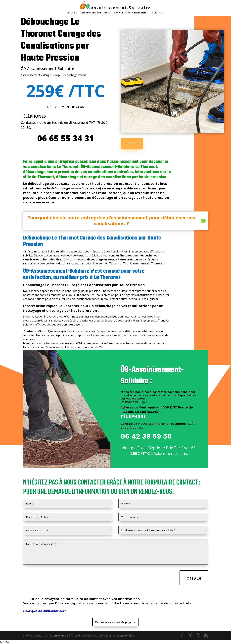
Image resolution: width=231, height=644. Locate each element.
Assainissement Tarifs (96, 13)
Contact (158, 13)
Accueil (72, 13)
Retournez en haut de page (113, 622)
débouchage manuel (67, 188)
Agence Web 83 (60, 636)
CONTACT (132, 144)
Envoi (194, 578)
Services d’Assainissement (131, 13)
